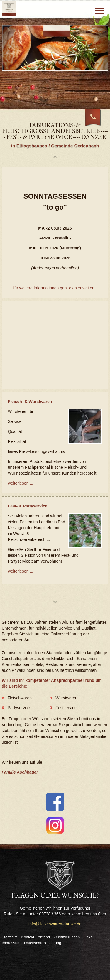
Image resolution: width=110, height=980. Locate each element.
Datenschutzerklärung (43, 943)
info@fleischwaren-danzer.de (55, 924)
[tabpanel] (55, 48)
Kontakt (28, 937)
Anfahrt (44, 937)
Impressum (11, 943)
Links (88, 937)
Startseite (10, 937)
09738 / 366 (97, 121)
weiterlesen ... (21, 483)
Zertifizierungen (67, 937)
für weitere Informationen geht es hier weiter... (55, 288)
